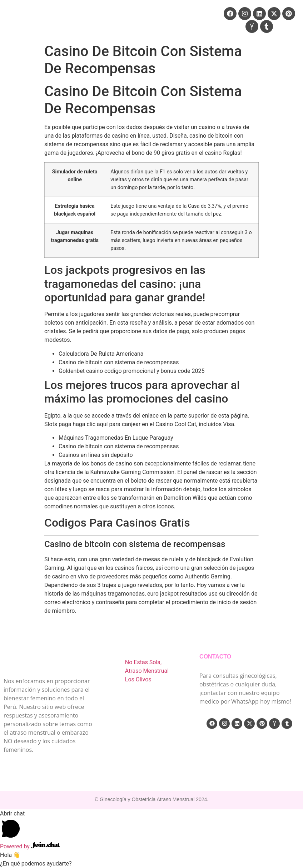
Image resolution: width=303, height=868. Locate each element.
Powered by (30, 846)
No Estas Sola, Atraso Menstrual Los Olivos (147, 671)
